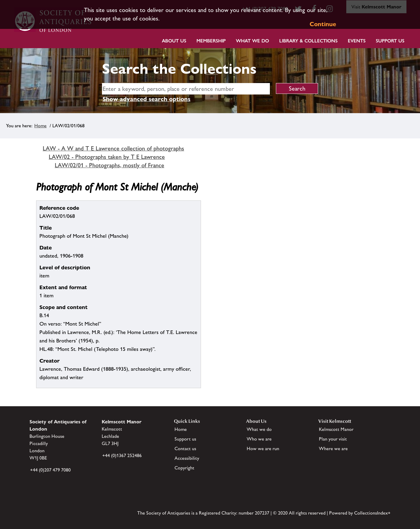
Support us (185, 439)
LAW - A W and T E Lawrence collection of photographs (113, 148)
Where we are (333, 449)
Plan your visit (333, 439)
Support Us (390, 41)
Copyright (184, 468)
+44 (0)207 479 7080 (50, 470)
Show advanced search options (147, 99)
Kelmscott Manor (336, 429)
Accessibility (187, 458)
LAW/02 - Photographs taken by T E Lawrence (107, 157)
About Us (174, 41)
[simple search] (186, 89)
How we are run (263, 449)
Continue (323, 24)
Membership (211, 41)
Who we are (259, 439)
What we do (252, 41)
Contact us (185, 449)
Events (357, 41)
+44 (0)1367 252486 (122, 455)
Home (40, 126)
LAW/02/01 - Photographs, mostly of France (110, 165)
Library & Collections (308, 41)
